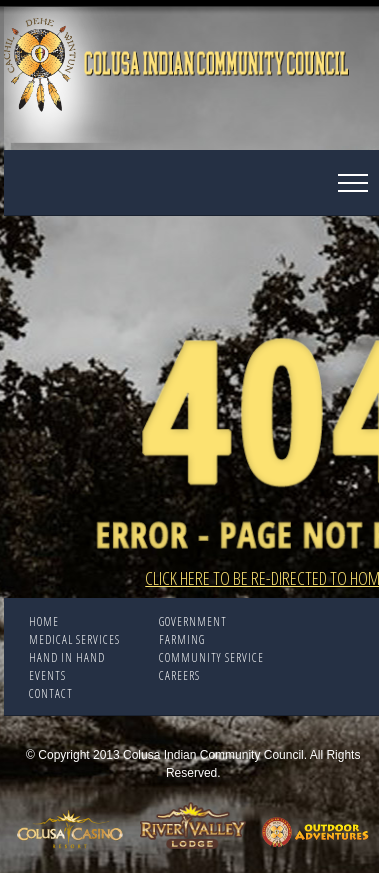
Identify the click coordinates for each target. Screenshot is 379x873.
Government (193, 621)
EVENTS (47, 675)
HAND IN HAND (67, 657)
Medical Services (74, 639)
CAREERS (179, 675)
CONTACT (51, 693)
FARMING (182, 639)
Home (44, 621)
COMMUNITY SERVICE (211, 657)
